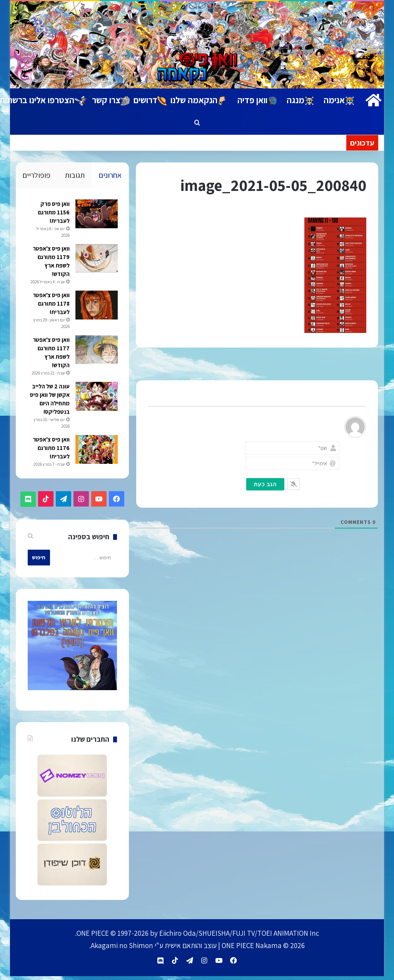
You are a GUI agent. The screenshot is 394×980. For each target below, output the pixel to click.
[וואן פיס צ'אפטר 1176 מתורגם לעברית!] (96, 457)
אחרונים (110, 175)
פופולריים (37, 175)
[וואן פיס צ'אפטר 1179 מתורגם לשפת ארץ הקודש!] (96, 259)
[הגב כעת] (265, 484)
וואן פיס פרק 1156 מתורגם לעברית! (53, 213)
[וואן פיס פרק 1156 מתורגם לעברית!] (96, 215)
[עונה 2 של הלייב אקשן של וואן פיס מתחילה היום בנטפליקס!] (96, 404)
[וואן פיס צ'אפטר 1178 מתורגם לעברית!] (96, 312)
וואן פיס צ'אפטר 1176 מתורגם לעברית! (50, 455)
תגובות (75, 175)
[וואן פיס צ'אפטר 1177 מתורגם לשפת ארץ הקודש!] (96, 357)
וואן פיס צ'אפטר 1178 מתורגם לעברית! (50, 311)
